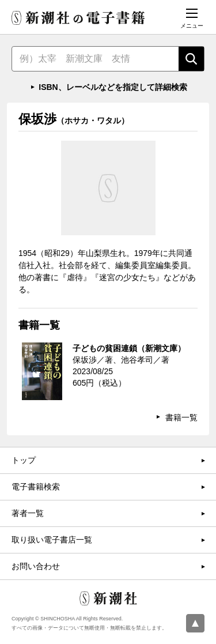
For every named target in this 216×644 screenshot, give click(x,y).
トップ (24, 460)
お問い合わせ (36, 566)
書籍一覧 (181, 417)
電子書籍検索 (36, 487)
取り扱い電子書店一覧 (52, 540)
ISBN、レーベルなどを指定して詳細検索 (113, 87)
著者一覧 (28, 513)
